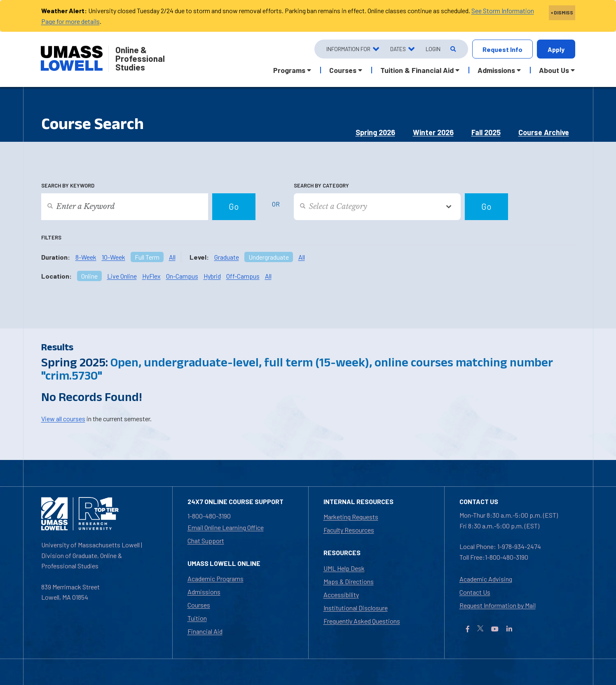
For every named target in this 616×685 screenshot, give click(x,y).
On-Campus (182, 276)
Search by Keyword (68, 185)
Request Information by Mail (498, 605)
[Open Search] (453, 49)
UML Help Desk (344, 568)
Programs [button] (289, 70)
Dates (398, 49)
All (172, 257)
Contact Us (475, 592)
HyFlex (151, 276)
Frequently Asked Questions (362, 621)
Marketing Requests (351, 517)
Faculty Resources (349, 530)
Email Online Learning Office (226, 527)
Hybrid (212, 276)
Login (433, 49)
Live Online (122, 276)
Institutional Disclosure (356, 608)
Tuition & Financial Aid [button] (417, 70)
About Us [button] (554, 70)
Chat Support (206, 541)
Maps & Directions (349, 581)
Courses (199, 605)
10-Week (114, 257)
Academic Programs (215, 578)
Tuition (197, 618)
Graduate (227, 257)
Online (89, 276)
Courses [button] (343, 70)
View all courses (63, 419)
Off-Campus (243, 276)
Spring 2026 (375, 132)
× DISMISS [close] (562, 12)
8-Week (86, 257)
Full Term (147, 257)
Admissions (204, 592)
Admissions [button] (496, 70)
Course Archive (544, 132)
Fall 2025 (486, 132)
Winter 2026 (433, 132)
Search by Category (321, 185)
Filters (51, 237)
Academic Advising (486, 579)
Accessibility (341, 595)
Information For (348, 49)
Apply (556, 49)
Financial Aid (205, 631)
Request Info (502, 49)
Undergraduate (269, 257)
